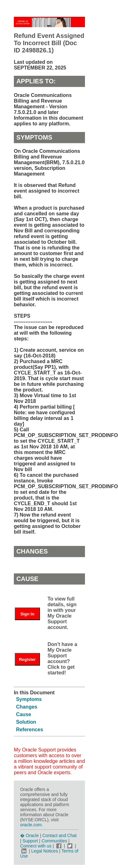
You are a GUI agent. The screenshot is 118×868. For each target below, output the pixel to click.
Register (27, 659)
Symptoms (29, 699)
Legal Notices (45, 851)
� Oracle (29, 835)
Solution (26, 722)
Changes (27, 707)
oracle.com (31, 825)
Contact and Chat (59, 835)
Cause (24, 714)
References (30, 730)
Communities (54, 841)
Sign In (27, 614)
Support (30, 841)
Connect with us (37, 846)
